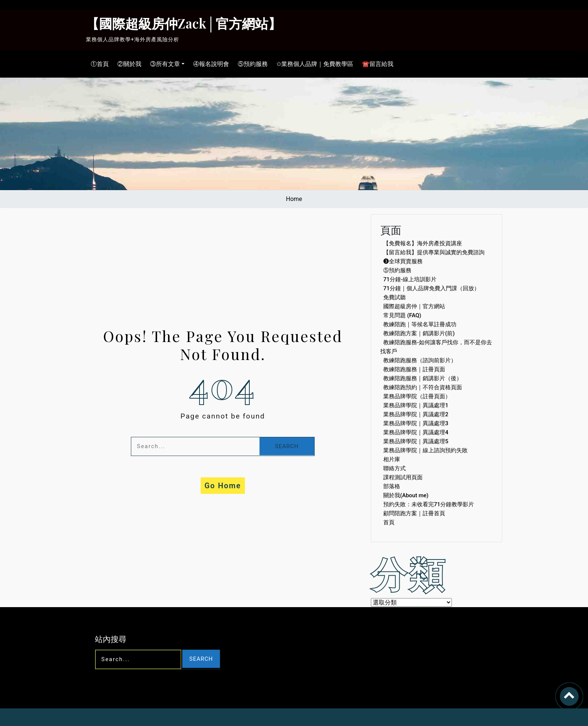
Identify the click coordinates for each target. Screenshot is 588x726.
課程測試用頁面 (403, 477)
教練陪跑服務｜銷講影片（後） (423, 378)
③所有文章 (163, 64)
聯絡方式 (394, 468)
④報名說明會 (209, 64)
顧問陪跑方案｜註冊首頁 (414, 513)
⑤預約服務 (251, 64)
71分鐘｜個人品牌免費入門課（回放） (431, 288)
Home (294, 199)
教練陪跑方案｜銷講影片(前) (419, 333)
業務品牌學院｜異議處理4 (416, 432)
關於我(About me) (406, 495)
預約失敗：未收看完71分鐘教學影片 (429, 504)
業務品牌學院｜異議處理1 (416, 405)
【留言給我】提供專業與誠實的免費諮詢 (434, 252)
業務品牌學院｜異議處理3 (416, 423)
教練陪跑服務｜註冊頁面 (414, 369)
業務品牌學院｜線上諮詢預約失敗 (425, 450)
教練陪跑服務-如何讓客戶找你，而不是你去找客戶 (436, 347)
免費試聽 (394, 297)
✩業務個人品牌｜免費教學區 (313, 64)
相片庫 (392, 459)
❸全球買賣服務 (403, 261)
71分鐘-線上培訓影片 (410, 279)
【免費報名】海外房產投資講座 (423, 243)
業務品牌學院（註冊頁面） (417, 396)
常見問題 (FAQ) (402, 315)
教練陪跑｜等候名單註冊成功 (420, 324)
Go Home (223, 486)
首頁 (389, 522)
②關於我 (127, 64)
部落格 (392, 486)
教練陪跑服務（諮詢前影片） (420, 360)
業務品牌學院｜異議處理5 (416, 441)
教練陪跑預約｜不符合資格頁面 (423, 387)
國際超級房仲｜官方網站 (414, 306)
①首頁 (98, 64)
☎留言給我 (376, 64)
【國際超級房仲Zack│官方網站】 (184, 23)
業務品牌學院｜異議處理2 (416, 414)
